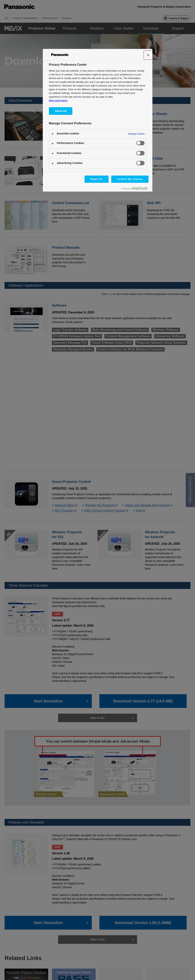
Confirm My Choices (130, 179)
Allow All (61, 111)
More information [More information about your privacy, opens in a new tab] (58, 100)
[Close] (148, 55)
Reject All (97, 179)
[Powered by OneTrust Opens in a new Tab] (136, 189)
